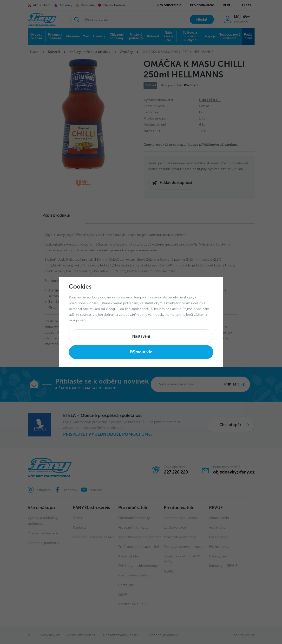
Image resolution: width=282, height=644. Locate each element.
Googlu (112, 309)
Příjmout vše (141, 352)
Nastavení (141, 336)
